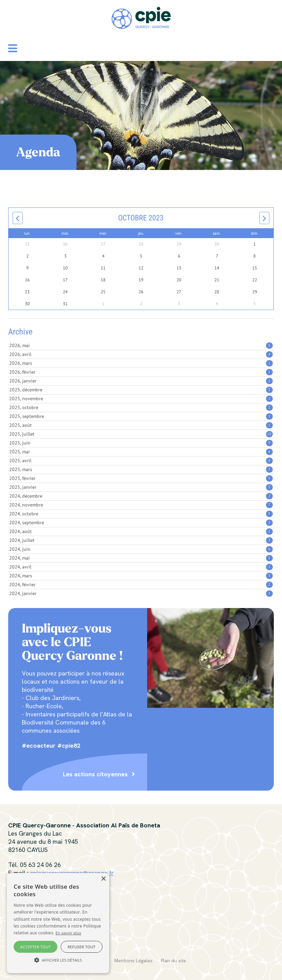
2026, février (141, 372)
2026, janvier (141, 381)
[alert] (58, 923)
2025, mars (141, 469)
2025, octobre (141, 407)
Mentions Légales (133, 961)
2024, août (141, 531)
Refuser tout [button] (82, 947)
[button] (13, 48)
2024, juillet (141, 540)
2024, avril (141, 567)
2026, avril (141, 354)
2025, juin (141, 443)
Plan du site (173, 961)
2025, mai (141, 452)
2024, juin (141, 549)
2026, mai (141, 345)
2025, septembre (141, 416)
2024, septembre (141, 523)
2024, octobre (141, 514)
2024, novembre (141, 505)
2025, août (141, 425)
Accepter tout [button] (35, 947)
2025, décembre (141, 390)
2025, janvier (141, 487)
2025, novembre (141, 399)
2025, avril (141, 461)
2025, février (141, 478)
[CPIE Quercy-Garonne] (141, 17)
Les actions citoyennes (95, 774)
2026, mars (141, 363)
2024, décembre (141, 496)
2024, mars (141, 576)
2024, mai (141, 558)
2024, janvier (141, 593)
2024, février (141, 585)
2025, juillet (141, 434)
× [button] (103, 879)
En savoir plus (68, 933)
